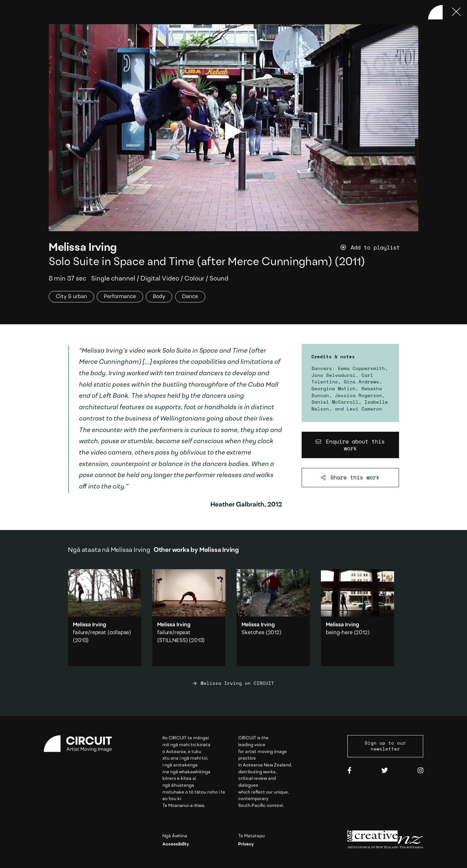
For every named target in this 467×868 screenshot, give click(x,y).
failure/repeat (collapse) (102, 633)
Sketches (253, 633)
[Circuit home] (82, 744)
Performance (120, 297)
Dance (190, 297)
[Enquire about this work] (350, 445)
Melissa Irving (83, 248)
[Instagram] (420, 771)
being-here (339, 633)
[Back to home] (435, 12)
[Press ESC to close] (456, 12)
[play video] (233, 131)
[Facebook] (349, 771)
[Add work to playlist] (379, 248)
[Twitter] (385, 771)
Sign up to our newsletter (385, 746)
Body (159, 297)
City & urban (72, 297)
